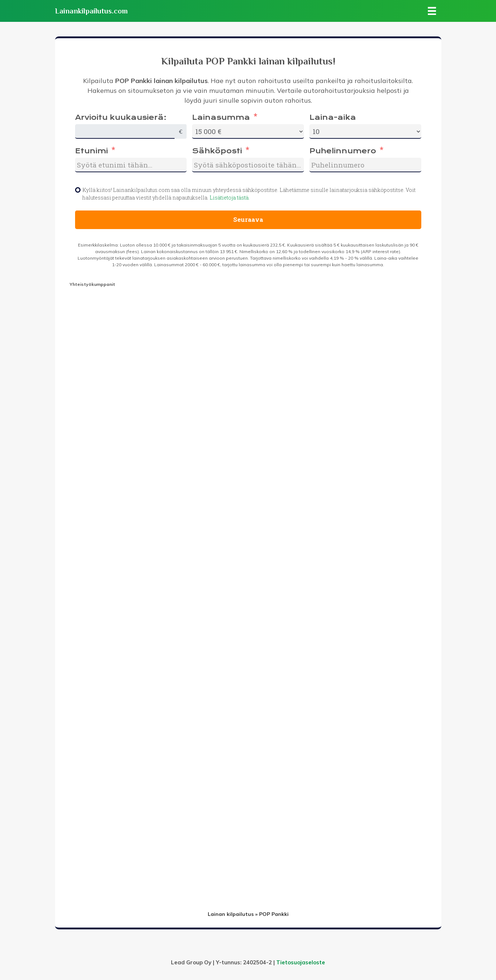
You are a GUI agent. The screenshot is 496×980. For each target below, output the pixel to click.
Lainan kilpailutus (231, 914)
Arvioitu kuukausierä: (121, 117)
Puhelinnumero (343, 151)
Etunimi (91, 151)
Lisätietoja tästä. (230, 198)
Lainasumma (221, 117)
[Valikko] (432, 11)
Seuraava (248, 219)
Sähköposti (217, 151)
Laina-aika (333, 117)
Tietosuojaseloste (301, 962)
